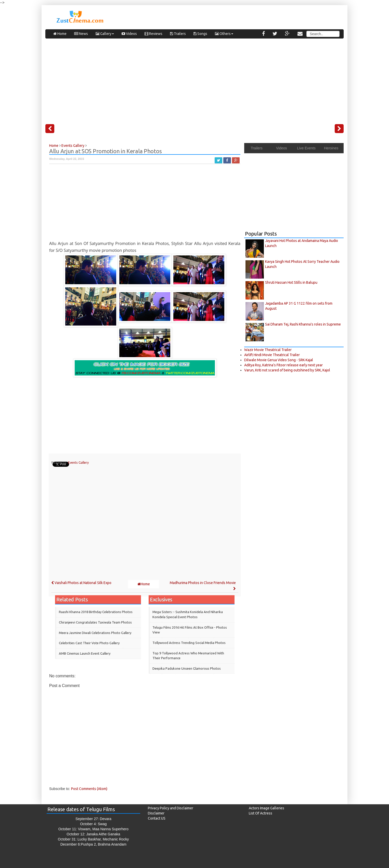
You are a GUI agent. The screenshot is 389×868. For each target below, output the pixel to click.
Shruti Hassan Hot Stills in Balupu (291, 282)
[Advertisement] (194, 79)
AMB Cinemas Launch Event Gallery (85, 653)
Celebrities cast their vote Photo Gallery (89, 643)
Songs (200, 34)
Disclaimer (156, 813)
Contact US (157, 818)
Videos (129, 34)
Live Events (306, 148)
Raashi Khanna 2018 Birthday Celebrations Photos (96, 612)
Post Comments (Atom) (89, 789)
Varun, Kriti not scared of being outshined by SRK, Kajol (287, 370)
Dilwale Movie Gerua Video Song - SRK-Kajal (279, 360)
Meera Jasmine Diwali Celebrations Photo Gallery (95, 633)
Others (224, 34)
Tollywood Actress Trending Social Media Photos (189, 643)
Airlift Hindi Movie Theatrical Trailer (272, 355)
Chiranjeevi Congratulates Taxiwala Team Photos (95, 622)
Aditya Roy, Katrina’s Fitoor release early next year (283, 365)
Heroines (331, 148)
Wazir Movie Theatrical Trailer (268, 350)
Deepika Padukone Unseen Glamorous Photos (187, 668)
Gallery (105, 34)
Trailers (178, 34)
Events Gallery (78, 462)
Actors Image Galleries (267, 808)
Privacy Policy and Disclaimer (171, 808)
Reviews (153, 34)
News (81, 34)
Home (60, 34)
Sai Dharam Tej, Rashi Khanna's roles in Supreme (303, 324)
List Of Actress (261, 813)
